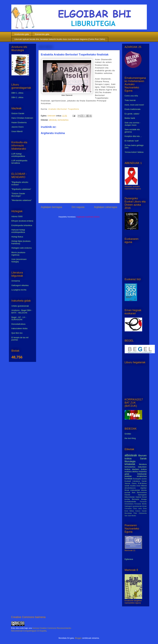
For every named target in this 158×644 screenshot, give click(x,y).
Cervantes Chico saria (133, 509)
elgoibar (144, 488)
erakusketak (135, 490)
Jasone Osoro (18, 127)
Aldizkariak (142, 474)
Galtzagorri (128, 506)
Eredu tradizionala (133, 109)
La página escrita (19, 290)
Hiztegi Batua (17, 237)
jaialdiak (128, 476)
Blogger (78, 638)
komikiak (128, 479)
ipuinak (127, 492)
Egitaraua (129, 559)
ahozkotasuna (130, 488)
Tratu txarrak (130, 100)
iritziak (144, 506)
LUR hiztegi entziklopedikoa (18, 155)
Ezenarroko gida (42, 34)
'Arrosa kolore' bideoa (134, 152)
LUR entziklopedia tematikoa (19, 162)
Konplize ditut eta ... (133, 136)
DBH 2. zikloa (17, 97)
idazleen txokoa (139, 469)
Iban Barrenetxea (139, 492)
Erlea (145, 509)
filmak (127, 490)
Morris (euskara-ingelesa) (19, 254)
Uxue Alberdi (17, 131)
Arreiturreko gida (22, 34)
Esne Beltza (129, 511)
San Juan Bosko (130, 516)
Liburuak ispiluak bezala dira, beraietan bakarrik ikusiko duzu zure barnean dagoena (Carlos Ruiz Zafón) (60, 39)
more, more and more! (134, 105)
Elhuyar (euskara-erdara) (22, 221)
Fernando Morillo (140, 504)
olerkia (135, 472)
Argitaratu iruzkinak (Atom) (88, 217)
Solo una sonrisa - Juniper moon (133, 124)
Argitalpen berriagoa (51, 207)
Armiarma (16, 281)
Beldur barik (130, 118)
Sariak (143, 459)
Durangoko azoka (140, 479)
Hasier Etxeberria (19, 122)
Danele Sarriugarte (136, 495)
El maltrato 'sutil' (132, 141)
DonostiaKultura (18, 324)
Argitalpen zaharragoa (106, 207)
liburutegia (130, 461)
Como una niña (131, 96)
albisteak (53, 120)
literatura (143, 464)
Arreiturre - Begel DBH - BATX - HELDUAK (22, 311)
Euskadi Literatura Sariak (136, 481)
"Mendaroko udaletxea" (22, 200)
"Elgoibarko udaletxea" (21, 189)
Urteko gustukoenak (20, 306)
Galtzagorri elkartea (20, 285)
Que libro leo (17, 333)
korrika (127, 499)
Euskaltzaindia (130, 501)
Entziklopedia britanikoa (22, 225)
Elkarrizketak (130, 497)
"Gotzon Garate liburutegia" (18, 195)
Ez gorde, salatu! (132, 114)
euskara (128, 472)
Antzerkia (142, 472)
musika (133, 486)
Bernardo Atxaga (139, 499)
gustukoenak (137, 506)
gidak (127, 474)
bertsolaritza (63, 120)
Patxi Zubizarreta (140, 513)
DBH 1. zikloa (17, 93)
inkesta (144, 490)
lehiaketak (130, 464)
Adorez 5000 (17, 216)
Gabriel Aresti (141, 497)
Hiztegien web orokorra (22, 248)
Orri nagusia (78, 207)
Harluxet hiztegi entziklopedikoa (18, 231)
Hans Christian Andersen (22, 118)
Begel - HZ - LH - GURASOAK (19, 318)
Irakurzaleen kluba (19, 328)
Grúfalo (128, 434)
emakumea (142, 476)
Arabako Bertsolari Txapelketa (64, 109)
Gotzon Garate (18, 113)
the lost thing (130, 438)
